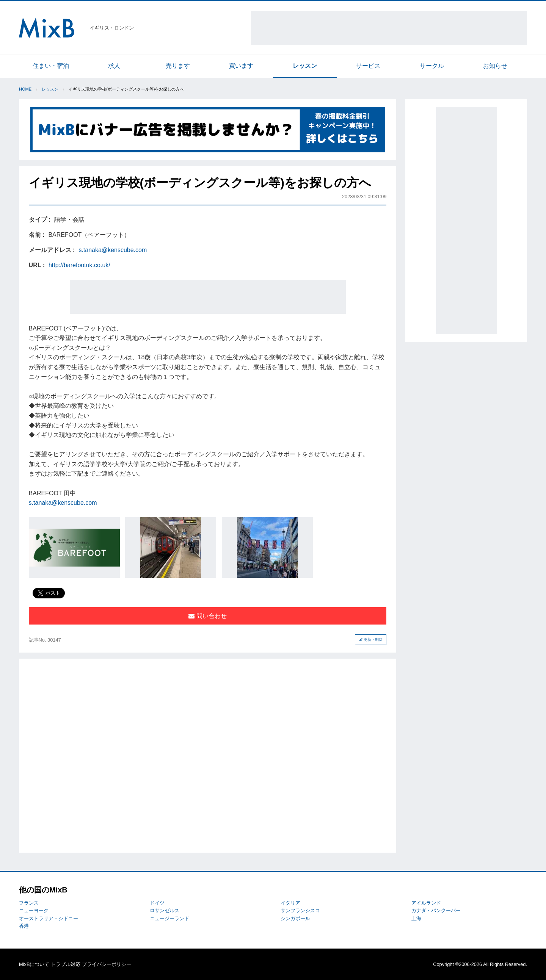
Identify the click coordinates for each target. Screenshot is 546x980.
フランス (29, 903)
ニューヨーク (34, 910)
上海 (416, 918)
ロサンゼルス (165, 910)
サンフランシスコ (300, 910)
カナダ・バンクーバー (436, 910)
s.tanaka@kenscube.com (113, 250)
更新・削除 (371, 640)
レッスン (305, 66)
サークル (432, 66)
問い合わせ (207, 616)
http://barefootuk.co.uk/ (79, 265)
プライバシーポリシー (107, 964)
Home (25, 89)
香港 (24, 926)
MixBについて (34, 964)
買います (241, 66)
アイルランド (426, 903)
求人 (114, 66)
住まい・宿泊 (51, 66)
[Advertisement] (389, 28)
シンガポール (295, 918)
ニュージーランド (169, 918)
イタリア (290, 903)
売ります (178, 66)
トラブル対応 (66, 964)
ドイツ (157, 903)
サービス (368, 66)
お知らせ (495, 66)
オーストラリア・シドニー (49, 918)
